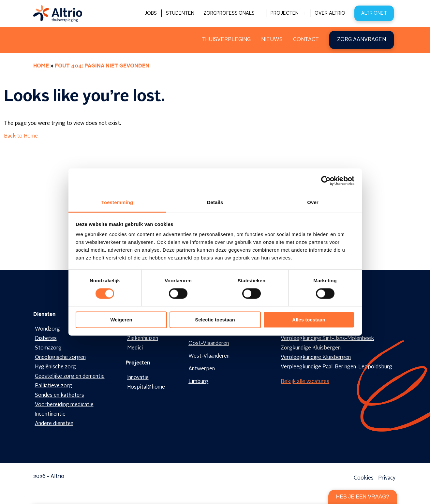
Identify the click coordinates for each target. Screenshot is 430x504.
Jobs (151, 13)
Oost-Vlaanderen (209, 344)
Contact (306, 40)
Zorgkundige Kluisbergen (311, 348)
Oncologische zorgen (60, 358)
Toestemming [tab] (117, 202)
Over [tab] (313, 202)
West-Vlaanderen (209, 356)
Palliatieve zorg (53, 386)
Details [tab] (215, 202)
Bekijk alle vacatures (305, 382)
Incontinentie (50, 414)
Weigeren (121, 320)
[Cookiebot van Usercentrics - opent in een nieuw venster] (326, 181)
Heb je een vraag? (363, 497)
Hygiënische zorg (55, 367)
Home (41, 66)
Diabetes (46, 339)
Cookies (364, 478)
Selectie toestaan (215, 320)
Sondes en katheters (59, 395)
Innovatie (138, 378)
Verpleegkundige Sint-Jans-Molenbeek (327, 339)
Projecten (285, 13)
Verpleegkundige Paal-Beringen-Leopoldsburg (336, 367)
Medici (135, 348)
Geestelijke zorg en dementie (70, 377)
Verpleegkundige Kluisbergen (316, 358)
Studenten (180, 13)
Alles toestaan (309, 320)
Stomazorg (48, 348)
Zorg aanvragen (362, 40)
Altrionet (374, 13)
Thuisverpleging (226, 40)
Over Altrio (330, 13)
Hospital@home (146, 387)
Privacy (387, 478)
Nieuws (272, 40)
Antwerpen (202, 369)
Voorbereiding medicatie (64, 405)
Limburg (198, 382)
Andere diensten (54, 424)
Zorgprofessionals (229, 13)
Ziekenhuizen (143, 339)
